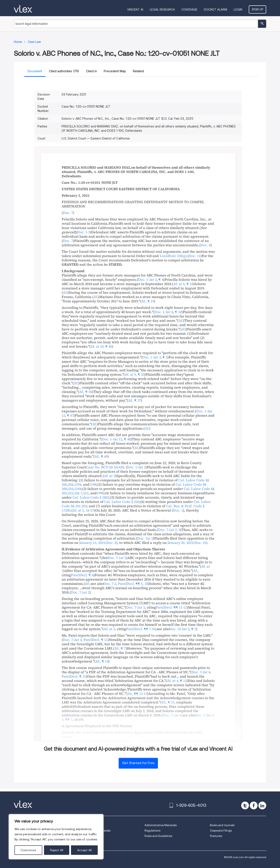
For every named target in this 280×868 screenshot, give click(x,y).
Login (238, 9)
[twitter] (245, 805)
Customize (28, 850)
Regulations (152, 831)
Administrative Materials (161, 825)
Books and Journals (222, 825)
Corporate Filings (221, 831)
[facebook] (254, 805)
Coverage (189, 9)
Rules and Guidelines (158, 836)
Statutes (216, 836)
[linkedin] (262, 805)
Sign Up (257, 9)
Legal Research (162, 9)
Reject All (57, 850)
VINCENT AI (135, 9)
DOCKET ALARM (216, 9)
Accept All (84, 850)
